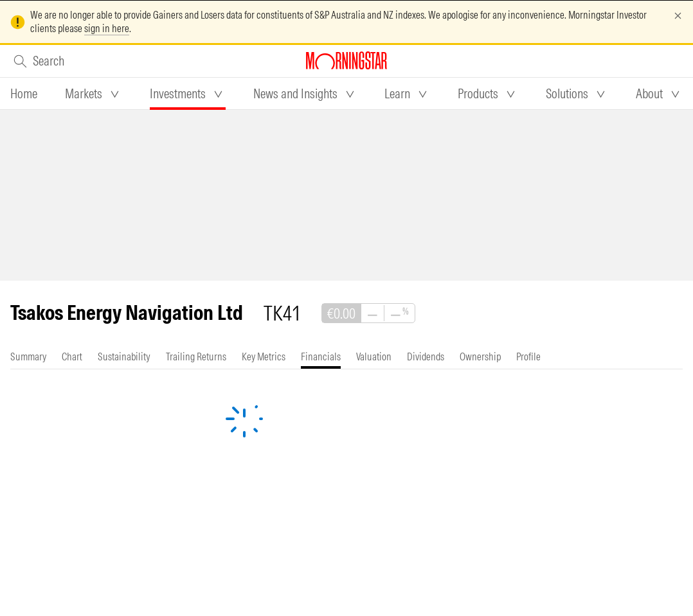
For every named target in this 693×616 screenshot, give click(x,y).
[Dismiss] (678, 16)
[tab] (24, 94)
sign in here (107, 28)
